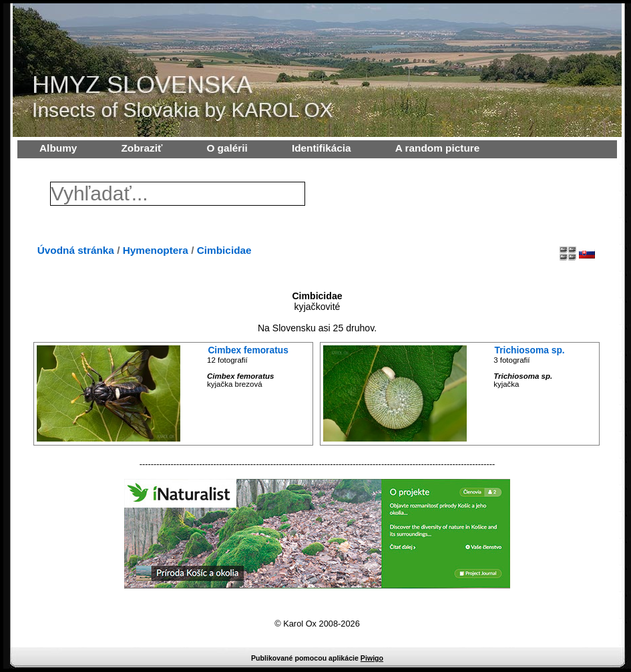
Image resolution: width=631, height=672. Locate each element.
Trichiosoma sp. (530, 350)
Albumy (58, 148)
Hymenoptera (156, 250)
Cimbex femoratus (248, 350)
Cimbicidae (224, 250)
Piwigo (372, 658)
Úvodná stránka (76, 250)
